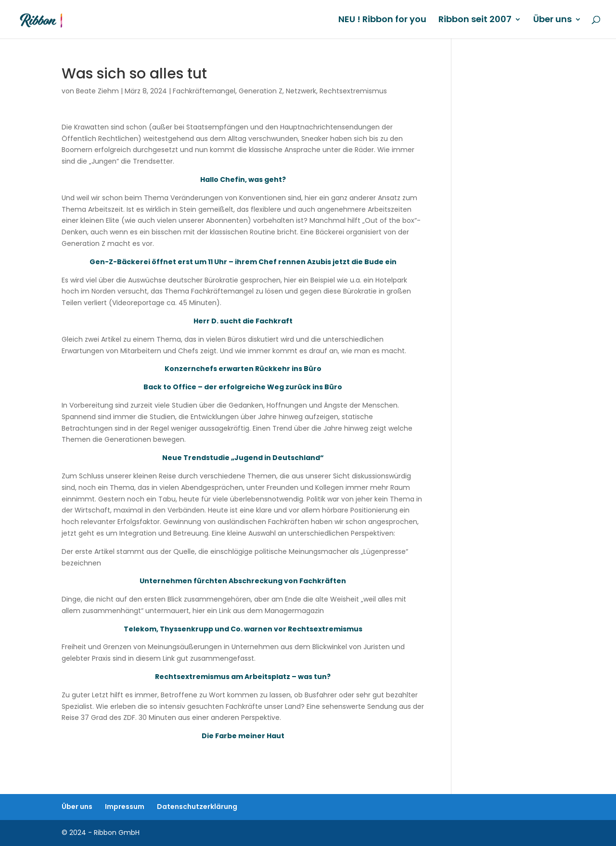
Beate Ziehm (97, 91)
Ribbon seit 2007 (475, 20)
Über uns (552, 20)
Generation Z (261, 91)
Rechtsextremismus (353, 91)
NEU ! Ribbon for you (382, 20)
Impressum (125, 807)
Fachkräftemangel (204, 91)
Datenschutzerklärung (197, 807)
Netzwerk (301, 91)
